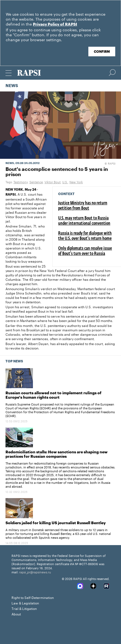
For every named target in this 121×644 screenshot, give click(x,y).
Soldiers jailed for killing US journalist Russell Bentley (56, 523)
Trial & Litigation (24, 608)
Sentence (36, 182)
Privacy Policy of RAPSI (55, 24)
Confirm (102, 52)
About (16, 614)
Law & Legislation (25, 603)
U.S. (65, 182)
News (12, 86)
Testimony (21, 182)
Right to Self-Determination (33, 597)
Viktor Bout (53, 182)
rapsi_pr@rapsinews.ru (35, 572)
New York (76, 182)
